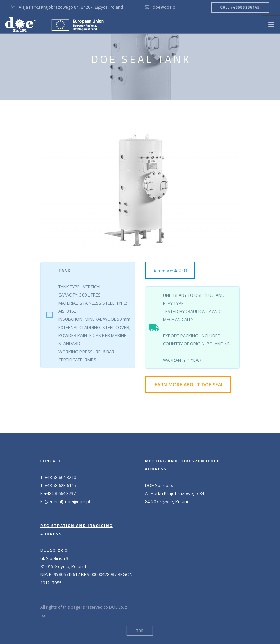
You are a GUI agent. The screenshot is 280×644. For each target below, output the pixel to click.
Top (140, 631)
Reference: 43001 (170, 270)
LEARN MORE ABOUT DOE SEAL (188, 384)
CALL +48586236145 (240, 7)
